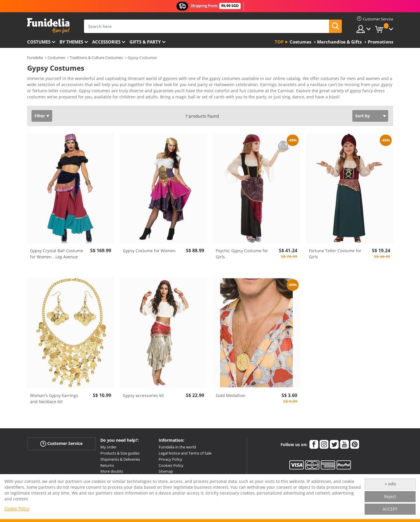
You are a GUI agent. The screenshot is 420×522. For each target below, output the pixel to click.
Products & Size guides (120, 453)
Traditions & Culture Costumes (96, 58)
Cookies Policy (171, 465)
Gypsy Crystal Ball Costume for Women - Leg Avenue (57, 254)
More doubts (112, 471)
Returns (107, 465)
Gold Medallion (231, 395)
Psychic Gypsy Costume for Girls (242, 254)
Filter (40, 116)
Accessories (106, 42)
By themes (71, 42)
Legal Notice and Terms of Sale (185, 453)
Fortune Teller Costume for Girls (335, 254)
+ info (390, 484)
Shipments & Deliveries (120, 459)
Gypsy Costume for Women (149, 251)
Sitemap (166, 471)
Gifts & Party (145, 42)
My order (108, 447)
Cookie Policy (17, 508)
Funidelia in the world (177, 447)
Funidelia (35, 58)
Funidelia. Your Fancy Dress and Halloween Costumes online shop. (48, 26)
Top (279, 42)
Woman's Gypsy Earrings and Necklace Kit (54, 399)
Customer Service (61, 444)
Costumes (39, 42)
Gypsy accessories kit (143, 395)
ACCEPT (390, 509)
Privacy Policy (170, 459)
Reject (390, 496)
